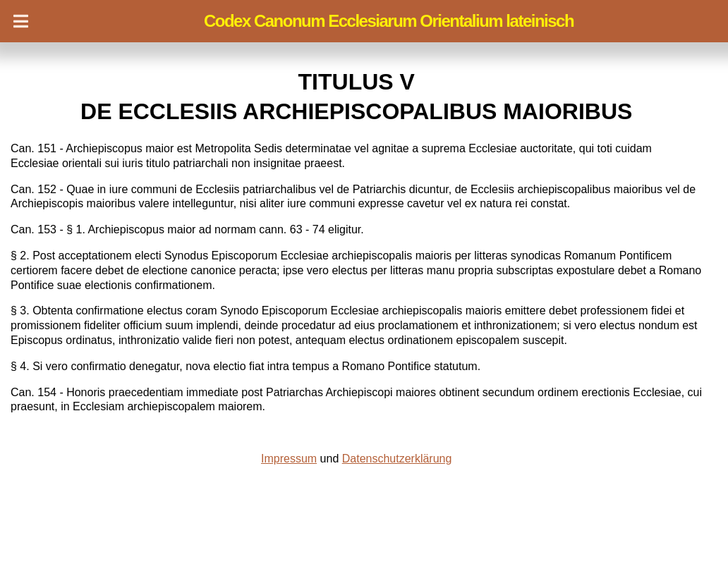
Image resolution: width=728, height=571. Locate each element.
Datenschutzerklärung (397, 459)
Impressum (289, 459)
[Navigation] (21, 21)
